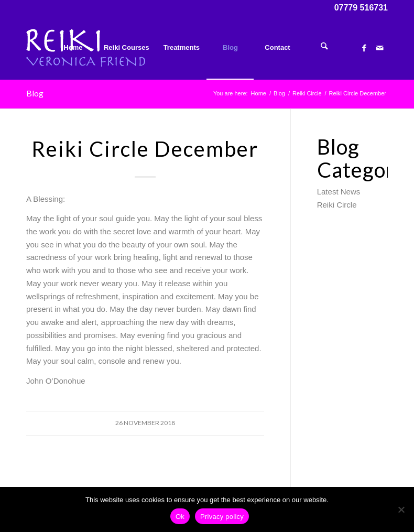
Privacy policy (222, 517)
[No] (401, 509)
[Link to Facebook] (364, 47)
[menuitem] (73, 48)
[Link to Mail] (380, 47)
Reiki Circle (337, 205)
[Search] (324, 48)
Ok (180, 517)
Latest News (339, 192)
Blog (35, 93)
